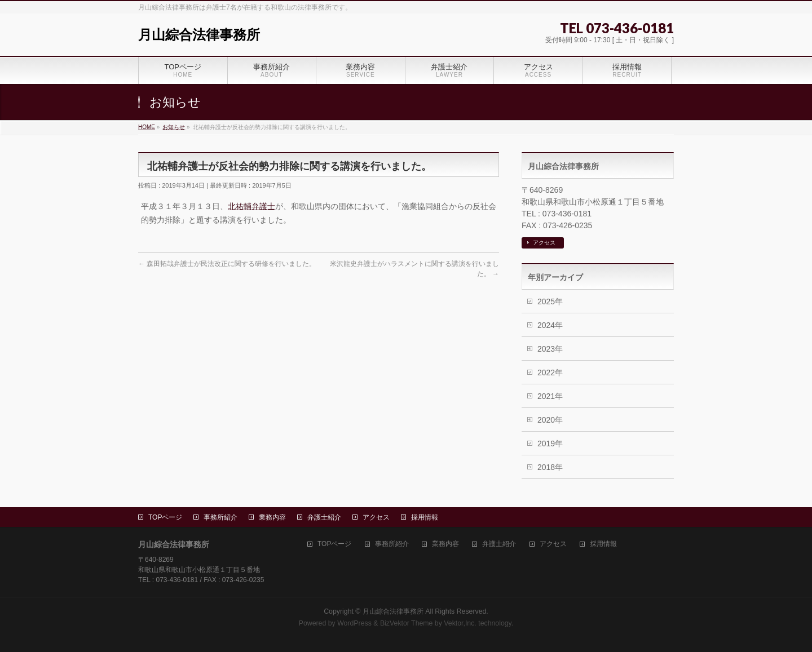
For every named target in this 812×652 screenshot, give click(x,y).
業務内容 (272, 517)
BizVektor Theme (407, 623)
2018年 (550, 467)
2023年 (550, 349)
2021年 (550, 396)
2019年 (550, 443)
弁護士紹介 (324, 517)
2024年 (550, 325)
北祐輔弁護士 (251, 206)
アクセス (544, 243)
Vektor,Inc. (460, 623)
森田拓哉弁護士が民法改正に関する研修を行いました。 (227, 264)
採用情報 (425, 517)
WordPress (354, 623)
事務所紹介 (220, 517)
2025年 (550, 301)
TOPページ (165, 517)
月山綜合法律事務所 (199, 35)
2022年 (550, 372)
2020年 (550, 420)
